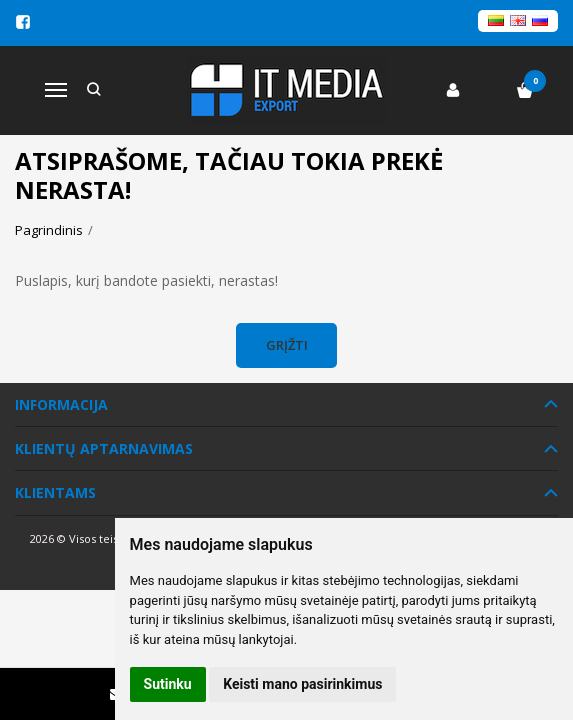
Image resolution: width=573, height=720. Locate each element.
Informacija (61, 404)
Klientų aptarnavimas (104, 448)
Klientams (55, 492)
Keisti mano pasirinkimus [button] (302, 684)
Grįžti (287, 345)
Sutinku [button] (168, 684)
